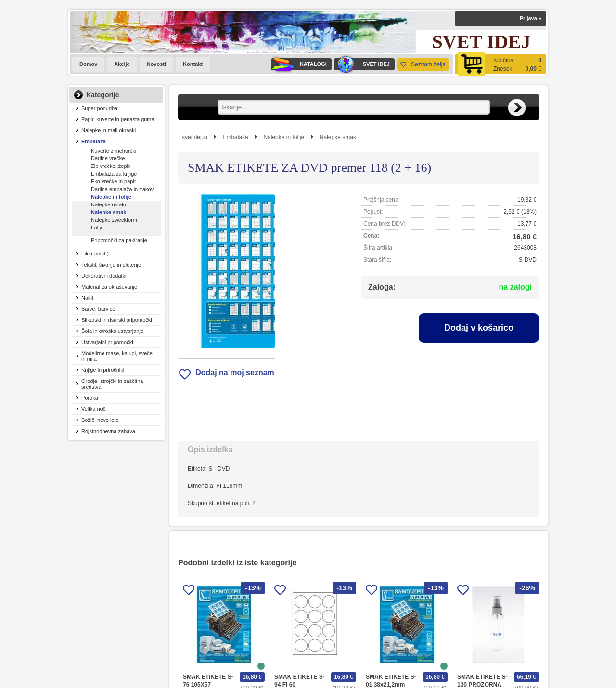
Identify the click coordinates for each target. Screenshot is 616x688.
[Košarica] (500, 64)
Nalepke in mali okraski (109, 130)
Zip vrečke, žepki (111, 166)
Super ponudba (99, 108)
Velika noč (93, 409)
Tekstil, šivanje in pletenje (111, 265)
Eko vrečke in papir (114, 181)
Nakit (87, 298)
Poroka (90, 398)
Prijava (531, 18)
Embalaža (94, 141)
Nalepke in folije (111, 197)
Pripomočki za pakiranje (119, 240)
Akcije (122, 64)
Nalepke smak (109, 212)
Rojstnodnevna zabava (108, 431)
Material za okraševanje (109, 287)
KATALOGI (299, 64)
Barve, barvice (98, 309)
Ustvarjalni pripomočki (107, 342)
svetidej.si (195, 137)
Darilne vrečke (108, 158)
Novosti (156, 64)
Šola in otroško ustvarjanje (112, 331)
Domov (88, 64)
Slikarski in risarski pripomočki (117, 320)
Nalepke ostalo (109, 204)
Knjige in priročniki (103, 370)
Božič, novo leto (100, 420)
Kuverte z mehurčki (114, 151)
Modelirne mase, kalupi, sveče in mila (117, 356)
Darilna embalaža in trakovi (123, 189)
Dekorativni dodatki (104, 276)
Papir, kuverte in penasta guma (118, 119)
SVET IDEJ (362, 64)
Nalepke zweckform (114, 220)
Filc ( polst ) (95, 254)
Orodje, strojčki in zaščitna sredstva (112, 384)
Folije (97, 228)
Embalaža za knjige (114, 174)
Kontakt (193, 64)
